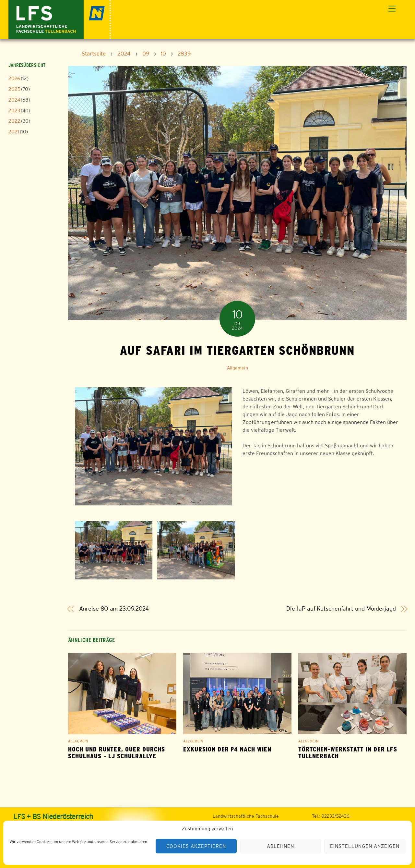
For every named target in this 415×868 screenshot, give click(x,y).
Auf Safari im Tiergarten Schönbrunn (237, 350)
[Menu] (392, 9)
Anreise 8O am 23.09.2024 (114, 609)
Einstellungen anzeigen (365, 846)
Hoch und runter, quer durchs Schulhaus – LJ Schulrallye (117, 753)
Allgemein (237, 368)
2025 (14, 89)
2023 (14, 111)
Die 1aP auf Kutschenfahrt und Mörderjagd (341, 609)
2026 (14, 78)
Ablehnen (280, 846)
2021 (14, 132)
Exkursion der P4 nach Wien (227, 749)
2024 (14, 100)
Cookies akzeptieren (196, 846)
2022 (14, 121)
